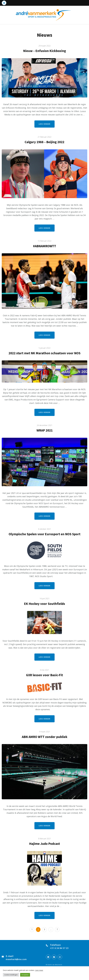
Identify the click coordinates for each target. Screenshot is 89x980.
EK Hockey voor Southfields (45, 604)
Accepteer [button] (25, 975)
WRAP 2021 (44, 430)
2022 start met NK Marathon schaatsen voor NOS (45, 353)
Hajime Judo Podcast (45, 844)
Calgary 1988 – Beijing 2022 (44, 142)
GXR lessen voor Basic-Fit (44, 675)
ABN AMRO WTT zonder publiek (44, 737)
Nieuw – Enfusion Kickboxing (45, 51)
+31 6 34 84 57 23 (59, 948)
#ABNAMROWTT (44, 246)
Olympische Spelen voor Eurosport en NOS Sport (45, 534)
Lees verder (44, 124)
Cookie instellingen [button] (11, 975)
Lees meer (39, 970)
